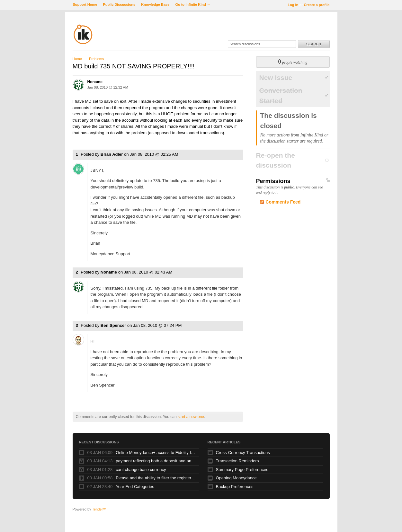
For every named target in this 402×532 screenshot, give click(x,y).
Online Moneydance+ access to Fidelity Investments (156, 453)
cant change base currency (141, 470)
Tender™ (99, 509)
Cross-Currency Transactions (243, 453)
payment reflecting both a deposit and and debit (156, 461)
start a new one (191, 417)
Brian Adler (112, 154)
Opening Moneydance (236, 478)
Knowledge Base (155, 4)
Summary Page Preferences (242, 470)
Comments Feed (283, 202)
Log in (293, 5)
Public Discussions (119, 4)
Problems (96, 59)
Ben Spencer (113, 325)
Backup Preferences (235, 487)
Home (77, 59)
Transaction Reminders (237, 461)
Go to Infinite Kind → (193, 4)
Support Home (85, 4)
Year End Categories (135, 487)
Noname (95, 82)
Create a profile (317, 5)
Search (314, 44)
